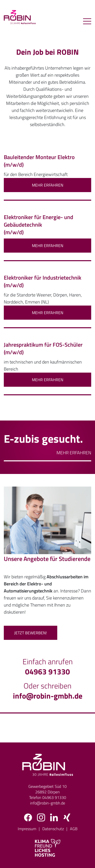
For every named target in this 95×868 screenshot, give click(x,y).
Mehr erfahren (74, 453)
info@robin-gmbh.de (48, 696)
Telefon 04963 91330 (48, 797)
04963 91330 (48, 672)
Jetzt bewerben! (31, 633)
